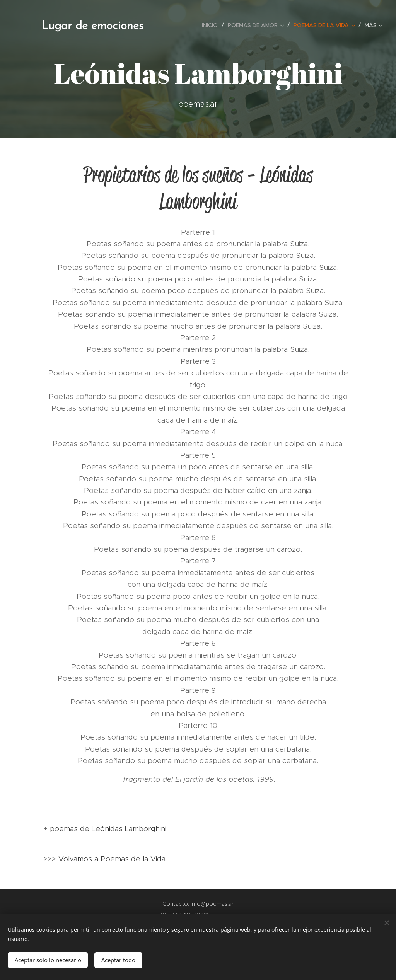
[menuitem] (212, 25)
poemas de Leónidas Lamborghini (108, 829)
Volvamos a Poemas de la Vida (112, 859)
